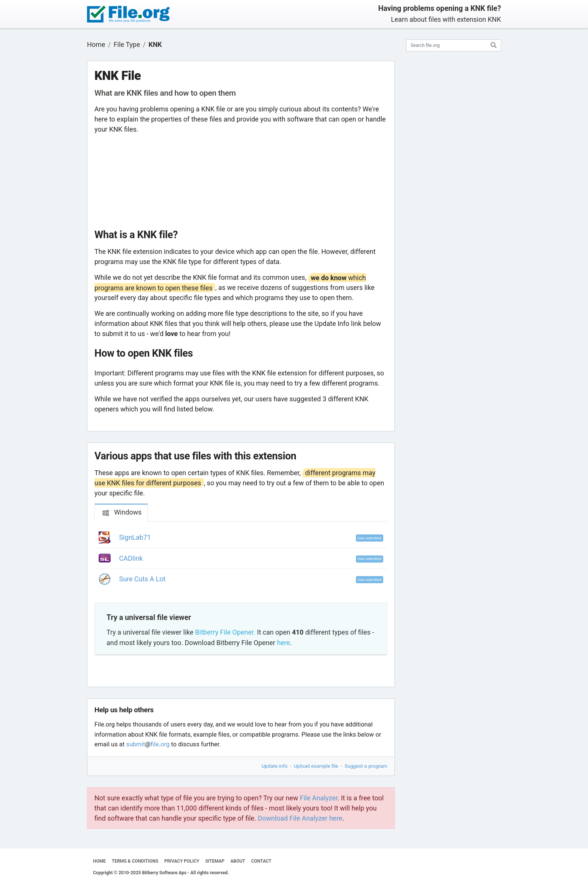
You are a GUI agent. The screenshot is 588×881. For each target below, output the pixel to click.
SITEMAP (215, 861)
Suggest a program (366, 766)
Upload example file (316, 766)
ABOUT (238, 861)
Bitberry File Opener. (225, 632)
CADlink (131, 558)
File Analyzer (319, 798)
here (283, 643)
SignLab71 (135, 537)
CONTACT (261, 861)
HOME (99, 861)
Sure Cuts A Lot (142, 579)
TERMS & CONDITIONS (135, 861)
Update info (275, 766)
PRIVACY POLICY (182, 861)
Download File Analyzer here (300, 818)
